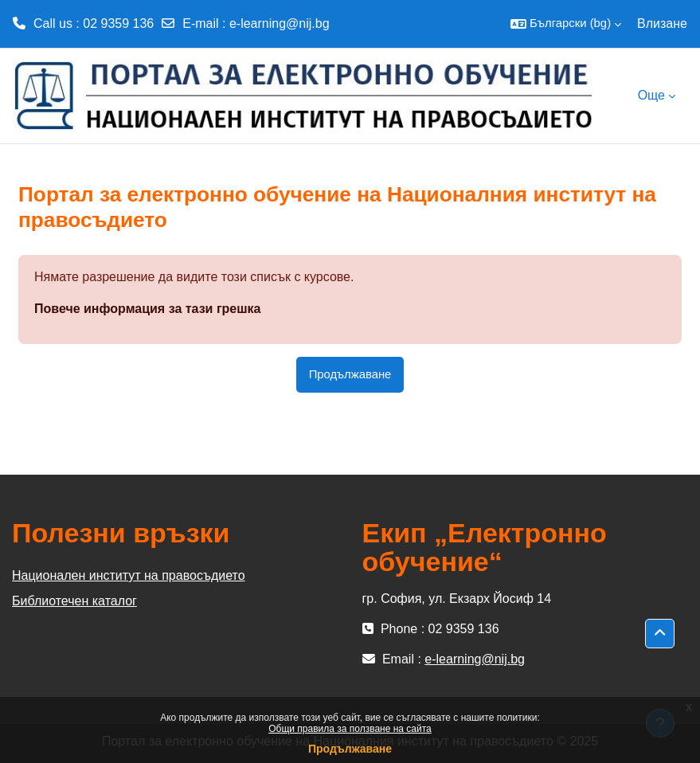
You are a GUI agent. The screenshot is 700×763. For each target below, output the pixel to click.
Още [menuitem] (651, 95)
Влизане (662, 23)
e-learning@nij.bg (280, 23)
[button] (566, 24)
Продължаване (350, 749)
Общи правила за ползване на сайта (350, 729)
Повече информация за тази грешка (147, 309)
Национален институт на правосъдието (129, 575)
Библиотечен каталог (74, 601)
